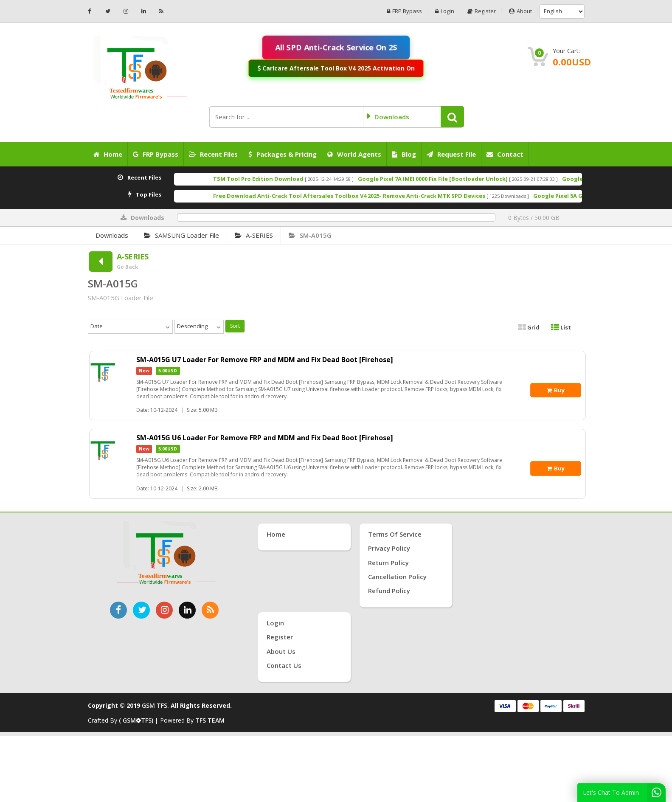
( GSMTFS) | (139, 720)
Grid (529, 327)
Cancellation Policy (397, 577)
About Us (281, 651)
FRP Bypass (404, 11)
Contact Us (284, 665)
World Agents (354, 154)
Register (482, 11)
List (561, 327)
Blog (404, 154)
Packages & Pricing (283, 154)
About (520, 11)
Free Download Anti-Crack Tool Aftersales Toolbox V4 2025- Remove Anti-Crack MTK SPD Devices (375, 196)
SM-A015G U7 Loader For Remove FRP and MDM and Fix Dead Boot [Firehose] (265, 360)
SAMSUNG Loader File (181, 235)
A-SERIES (254, 235)
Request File (451, 154)
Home (108, 154)
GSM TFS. (155, 705)
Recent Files (213, 154)
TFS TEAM (210, 720)
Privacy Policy (389, 548)
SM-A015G (310, 235)
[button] (452, 117)
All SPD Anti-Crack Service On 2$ (336, 47)
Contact (505, 154)
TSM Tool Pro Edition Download (285, 179)
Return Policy (388, 563)
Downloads (112, 235)
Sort (235, 326)
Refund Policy (389, 591)
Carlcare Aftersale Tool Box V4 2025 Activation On (336, 68)
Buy (556, 390)
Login (445, 11)
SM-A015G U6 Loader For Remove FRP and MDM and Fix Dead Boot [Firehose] (265, 438)
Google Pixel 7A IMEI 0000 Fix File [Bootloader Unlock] (459, 179)
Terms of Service (395, 534)
